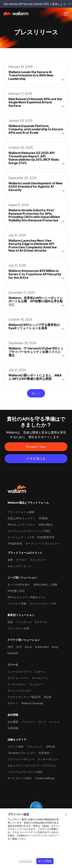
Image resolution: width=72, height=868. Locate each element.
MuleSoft (13, 653)
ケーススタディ (17, 684)
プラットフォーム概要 (21, 512)
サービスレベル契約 (20, 778)
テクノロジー (38, 560)
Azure (28, 647)
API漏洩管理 (15, 543)
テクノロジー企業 (18, 628)
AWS (10, 647)
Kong (55, 647)
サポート (13, 703)
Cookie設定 (26, 861)
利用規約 (44, 753)
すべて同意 (45, 861)
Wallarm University (32, 703)
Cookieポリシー (25, 835)
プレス (42, 722)
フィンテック (24, 622)
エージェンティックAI (21, 537)
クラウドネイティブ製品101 (24, 697)
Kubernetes (42, 647)
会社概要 (13, 722)
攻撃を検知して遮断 (45, 585)
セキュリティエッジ (20, 566)
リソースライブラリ (20, 672)
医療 (10, 622)
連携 (10, 560)
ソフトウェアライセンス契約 (25, 772)
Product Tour (36, 447)
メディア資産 (16, 747)
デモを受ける (36, 459)
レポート (40, 672)
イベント (54, 722)
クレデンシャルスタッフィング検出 (29, 531)
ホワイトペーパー (18, 678)
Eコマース (41, 622)
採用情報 (13, 728)
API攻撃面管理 (46, 537)
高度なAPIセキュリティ (22, 518)
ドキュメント (35, 747)
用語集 (48, 697)
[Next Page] (36, 393)
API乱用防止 (46, 525)
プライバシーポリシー (47, 835)
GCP (19, 647)
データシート (40, 678)
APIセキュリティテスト (22, 525)
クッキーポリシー (48, 759)
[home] (18, 14)
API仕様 (50, 747)
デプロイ (21, 560)
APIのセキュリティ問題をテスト (27, 597)
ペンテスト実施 (17, 603)
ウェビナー (36, 684)
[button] (66, 14)
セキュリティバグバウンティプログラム (32, 765)
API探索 (43, 518)
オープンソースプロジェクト (43, 543)
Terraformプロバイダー (22, 753)
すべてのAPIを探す (19, 585)
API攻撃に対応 (16, 591)
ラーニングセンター (20, 691)
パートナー (28, 722)
